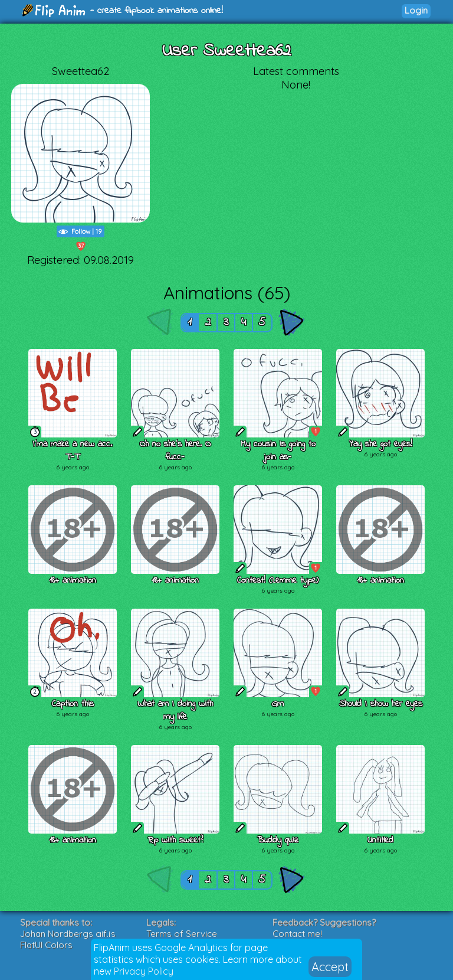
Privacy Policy (144, 971)
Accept (330, 967)
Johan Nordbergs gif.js (68, 934)
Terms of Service (182, 934)
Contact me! (297, 934)
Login (416, 10)
